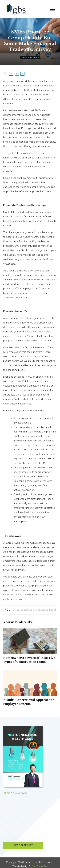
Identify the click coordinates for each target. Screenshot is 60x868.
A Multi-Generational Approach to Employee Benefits (30, 690)
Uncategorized (30, 57)
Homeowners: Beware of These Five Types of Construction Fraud (30, 647)
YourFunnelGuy (40, 863)
